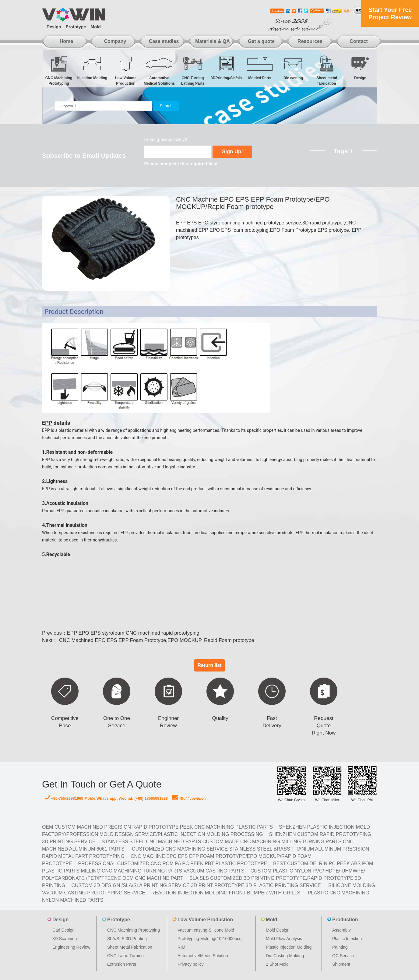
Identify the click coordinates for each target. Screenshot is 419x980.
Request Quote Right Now (324, 726)
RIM (181, 947)
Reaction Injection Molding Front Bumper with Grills (226, 893)
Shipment (341, 964)
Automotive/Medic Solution (203, 956)
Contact (359, 41)
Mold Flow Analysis (284, 939)
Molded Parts (260, 67)
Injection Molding (92, 67)
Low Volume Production (126, 70)
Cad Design (63, 930)
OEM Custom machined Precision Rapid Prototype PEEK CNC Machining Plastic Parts (157, 827)
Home (66, 41)
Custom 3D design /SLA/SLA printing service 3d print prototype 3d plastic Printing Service (196, 885)
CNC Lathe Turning (125, 956)
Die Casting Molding (285, 956)
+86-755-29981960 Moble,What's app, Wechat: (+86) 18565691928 (106, 798)
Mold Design (278, 930)
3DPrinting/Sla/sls (226, 67)
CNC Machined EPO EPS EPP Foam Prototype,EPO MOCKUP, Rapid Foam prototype (156, 640)
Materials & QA (213, 41)
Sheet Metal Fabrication (130, 947)
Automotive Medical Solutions (159, 70)
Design (360, 67)
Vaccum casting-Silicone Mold (206, 930)
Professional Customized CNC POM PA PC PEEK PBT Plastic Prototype (173, 864)
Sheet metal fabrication (327, 70)
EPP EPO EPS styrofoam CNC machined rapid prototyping (133, 633)
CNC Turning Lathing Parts (193, 70)
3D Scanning (65, 939)
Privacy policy (191, 964)
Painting (340, 947)
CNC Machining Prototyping (59, 70)
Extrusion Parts (122, 964)
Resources (310, 41)
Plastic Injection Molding (289, 947)
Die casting (293, 67)
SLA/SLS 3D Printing (127, 939)
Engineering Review (71, 947)
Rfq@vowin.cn (189, 798)
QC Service (343, 956)
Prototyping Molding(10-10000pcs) (210, 939)
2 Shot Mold (277, 964)
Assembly (342, 930)
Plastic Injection (347, 939)
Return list (209, 665)
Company (115, 41)
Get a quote (261, 41)
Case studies (164, 41)
